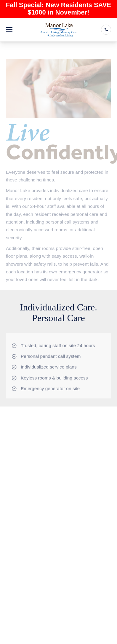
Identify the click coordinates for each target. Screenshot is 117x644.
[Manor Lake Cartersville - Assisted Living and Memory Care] (59, 30)
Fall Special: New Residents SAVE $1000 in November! (59, 9)
